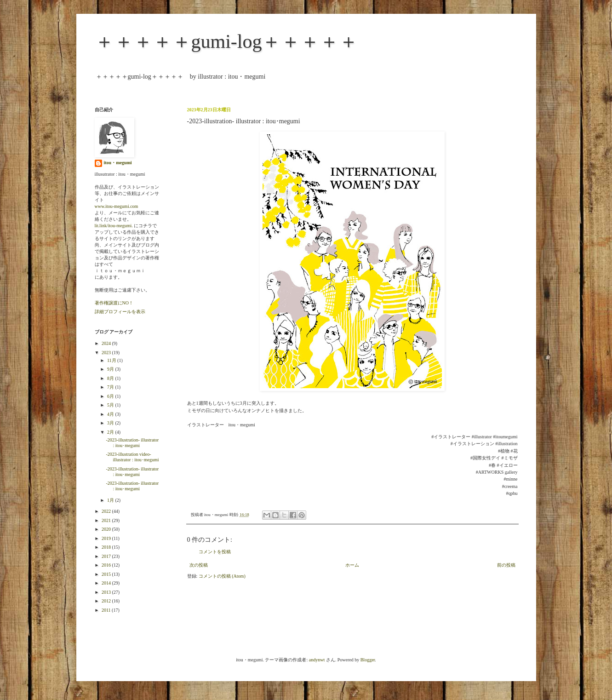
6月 (111, 396)
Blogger (368, 660)
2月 (111, 432)
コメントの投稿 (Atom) (222, 576)
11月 (112, 360)
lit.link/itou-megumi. (114, 226)
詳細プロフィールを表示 (120, 312)
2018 (107, 547)
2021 (107, 520)
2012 (107, 601)
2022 (107, 511)
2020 (107, 529)
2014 (107, 583)
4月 (111, 414)
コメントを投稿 (215, 552)
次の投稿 (199, 565)
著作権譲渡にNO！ (114, 303)
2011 (107, 610)
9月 (111, 369)
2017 (107, 556)
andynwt (317, 660)
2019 (107, 538)
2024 (107, 343)
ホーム (352, 565)
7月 (111, 387)
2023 (107, 353)
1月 (111, 500)
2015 (107, 574)
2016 (107, 565)
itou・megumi (118, 163)
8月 (111, 378)
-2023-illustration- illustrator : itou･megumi (133, 443)
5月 (111, 405)
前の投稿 (506, 565)
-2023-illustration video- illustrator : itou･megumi (133, 457)
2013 (107, 592)
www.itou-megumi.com (117, 206)
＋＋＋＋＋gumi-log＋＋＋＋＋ (227, 41)
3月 (111, 423)
